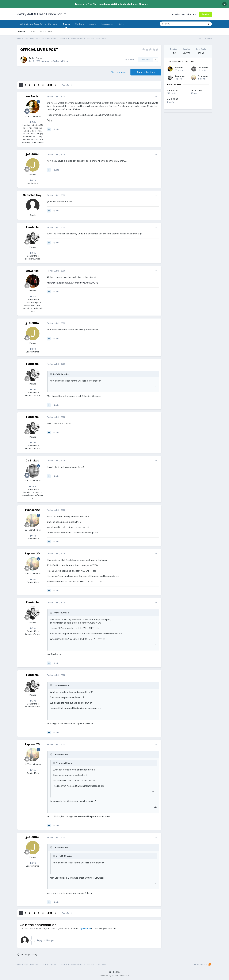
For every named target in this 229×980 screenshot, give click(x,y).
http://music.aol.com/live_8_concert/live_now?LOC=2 (72, 283)
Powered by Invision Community (115, 976)
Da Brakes (32, 460)
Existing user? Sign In (184, 14)
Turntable (32, 227)
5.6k (33, 122)
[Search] (175, 24)
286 (33, 297)
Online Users (46, 31)
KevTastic (37, 58)
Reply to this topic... (45, 940)
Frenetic (179, 67)
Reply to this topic (146, 72)
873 (33, 180)
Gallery (122, 24)
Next (49, 85)
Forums (22, 31)
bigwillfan (32, 271)
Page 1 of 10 (68, 85)
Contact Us (115, 972)
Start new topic (118, 72)
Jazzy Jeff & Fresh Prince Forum (42, 14)
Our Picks (80, 24)
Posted (56, 96)
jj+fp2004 (32, 154)
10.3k (33, 486)
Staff (33, 31)
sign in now (85, 928)
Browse (66, 25)
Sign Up (205, 14)
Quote (56, 129)
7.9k (33, 253)
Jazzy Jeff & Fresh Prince (56, 61)
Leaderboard (108, 24)
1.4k (33, 536)
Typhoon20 (32, 510)
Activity (93, 24)
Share (130, 60)
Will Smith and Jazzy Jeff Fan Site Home (39, 24)
